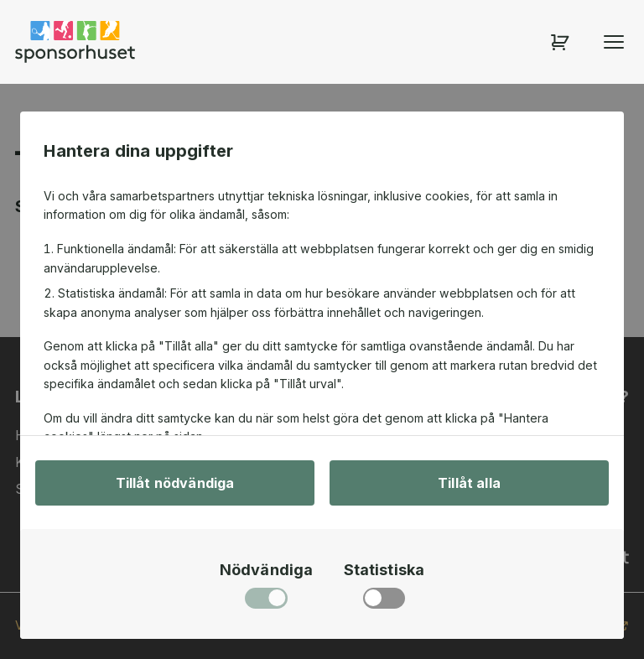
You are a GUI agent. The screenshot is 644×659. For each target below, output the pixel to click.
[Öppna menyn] (614, 42)
